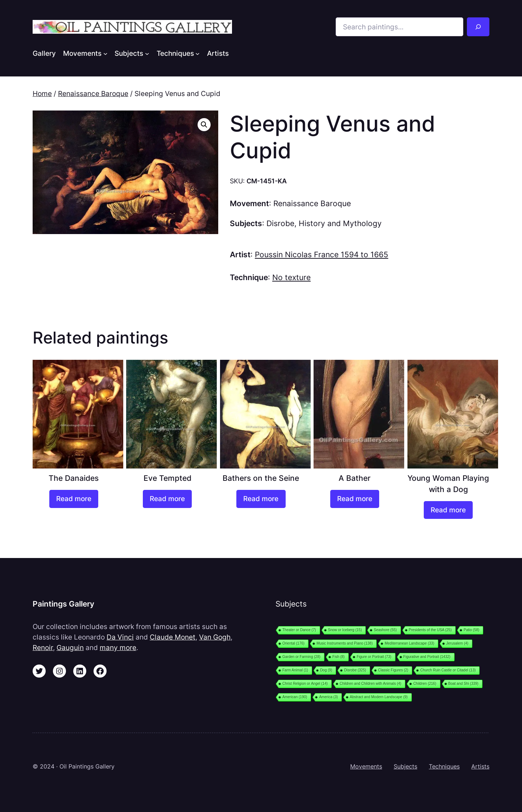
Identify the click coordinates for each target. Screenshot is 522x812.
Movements (366, 766)
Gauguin (70, 647)
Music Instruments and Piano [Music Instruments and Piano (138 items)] (345, 643)
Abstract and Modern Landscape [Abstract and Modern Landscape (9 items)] (379, 697)
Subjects (405, 766)
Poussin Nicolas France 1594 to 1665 (322, 255)
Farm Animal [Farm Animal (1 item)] (295, 670)
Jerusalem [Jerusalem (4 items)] (457, 643)
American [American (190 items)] (295, 697)
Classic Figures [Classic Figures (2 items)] (393, 670)
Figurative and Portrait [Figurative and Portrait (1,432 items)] (427, 657)
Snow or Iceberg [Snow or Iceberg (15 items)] (345, 630)
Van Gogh (215, 637)
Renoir (43, 647)
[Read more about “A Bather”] (355, 499)
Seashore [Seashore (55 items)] (385, 630)
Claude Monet (173, 637)
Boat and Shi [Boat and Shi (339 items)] (463, 684)
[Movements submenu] (105, 53)
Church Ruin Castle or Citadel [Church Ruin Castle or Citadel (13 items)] (448, 670)
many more (118, 647)
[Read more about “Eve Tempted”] (167, 499)
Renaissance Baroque (93, 93)
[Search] (478, 27)
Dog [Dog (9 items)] (326, 670)
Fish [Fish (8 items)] (339, 657)
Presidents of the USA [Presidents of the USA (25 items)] (430, 630)
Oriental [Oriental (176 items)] (293, 643)
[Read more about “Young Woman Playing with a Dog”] (448, 510)
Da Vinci (120, 637)
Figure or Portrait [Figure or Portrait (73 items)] (374, 657)
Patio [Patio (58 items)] (471, 630)
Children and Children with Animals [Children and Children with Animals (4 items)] (370, 684)
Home (42, 93)
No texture (291, 277)
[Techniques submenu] (198, 53)
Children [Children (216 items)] (425, 684)
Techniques (444, 766)
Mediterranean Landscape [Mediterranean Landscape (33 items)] (409, 643)
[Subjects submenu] (147, 53)
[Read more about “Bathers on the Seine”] (261, 499)
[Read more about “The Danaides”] (74, 499)
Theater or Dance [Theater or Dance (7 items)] (299, 630)
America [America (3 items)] (328, 697)
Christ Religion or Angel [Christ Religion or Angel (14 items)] (305, 684)
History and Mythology (340, 223)
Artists (480, 766)
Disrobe (280, 223)
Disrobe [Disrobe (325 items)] (355, 670)
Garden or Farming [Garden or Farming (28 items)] (301, 657)
